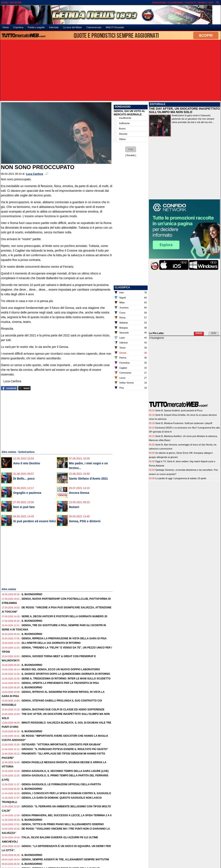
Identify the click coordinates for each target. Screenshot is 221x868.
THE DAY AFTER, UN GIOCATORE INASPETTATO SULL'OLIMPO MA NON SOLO (184, 110)
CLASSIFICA (122, 287)
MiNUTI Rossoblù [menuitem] (115, 27)
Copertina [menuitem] (18, 27)
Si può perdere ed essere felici (35, 521)
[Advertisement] (110, 71)
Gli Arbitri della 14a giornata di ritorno (51, 643)
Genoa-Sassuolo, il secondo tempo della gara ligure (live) (65, 771)
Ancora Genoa (79, 493)
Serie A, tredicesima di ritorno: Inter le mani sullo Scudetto (66, 679)
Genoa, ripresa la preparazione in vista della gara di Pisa (64, 638)
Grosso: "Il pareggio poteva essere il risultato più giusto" (65, 749)
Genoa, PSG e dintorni (85, 521)
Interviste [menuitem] (54, 27)
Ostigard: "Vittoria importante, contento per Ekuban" (62, 745)
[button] (131, 149)
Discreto (123, 134)
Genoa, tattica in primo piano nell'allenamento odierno (63, 824)
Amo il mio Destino (27, 463)
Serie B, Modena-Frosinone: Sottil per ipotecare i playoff (184, 423)
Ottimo (122, 139)
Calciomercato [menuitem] (94, 27)
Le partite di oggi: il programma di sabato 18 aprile (181, 478)
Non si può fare (24, 507)
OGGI (199, 333)
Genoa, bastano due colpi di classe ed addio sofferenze (63, 710)
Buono (122, 129)
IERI (214, 333)
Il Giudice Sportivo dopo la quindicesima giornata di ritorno (66, 674)
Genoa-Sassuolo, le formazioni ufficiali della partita (61, 784)
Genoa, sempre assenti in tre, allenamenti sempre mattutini (65, 860)
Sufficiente (124, 123)
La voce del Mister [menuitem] (72, 27)
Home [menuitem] (6, 27)
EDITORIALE (158, 104)
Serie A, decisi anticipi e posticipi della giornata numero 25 (64, 616)
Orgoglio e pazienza (27, 493)
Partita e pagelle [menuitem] (36, 27)
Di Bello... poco (24, 479)
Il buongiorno (32, 594)
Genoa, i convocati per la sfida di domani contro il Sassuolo (66, 793)
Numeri (74, 507)
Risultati (131, 155)
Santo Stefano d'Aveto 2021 (88, 479)
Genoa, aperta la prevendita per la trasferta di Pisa (60, 683)
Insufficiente (125, 118)
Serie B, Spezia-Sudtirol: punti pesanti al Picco (179, 410)
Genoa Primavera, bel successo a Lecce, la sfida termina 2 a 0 (67, 815)
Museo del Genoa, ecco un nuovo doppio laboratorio (61, 669)
